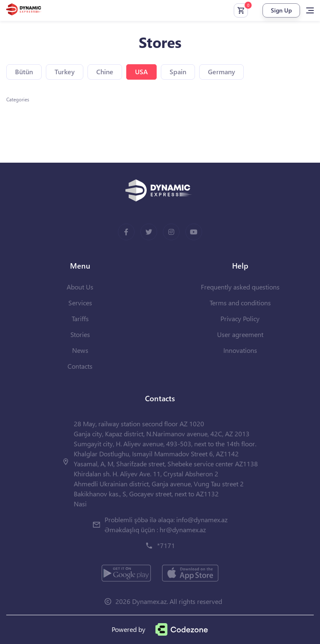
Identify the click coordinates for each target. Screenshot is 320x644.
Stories (80, 334)
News (80, 350)
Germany (221, 72)
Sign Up (281, 10)
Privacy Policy (240, 318)
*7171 (166, 545)
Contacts (80, 366)
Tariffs (80, 318)
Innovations (240, 350)
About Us (80, 287)
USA (141, 72)
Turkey (65, 72)
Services (80, 303)
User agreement (240, 334)
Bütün (24, 72)
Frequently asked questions (240, 287)
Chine (105, 72)
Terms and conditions (240, 303)
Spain (178, 72)
